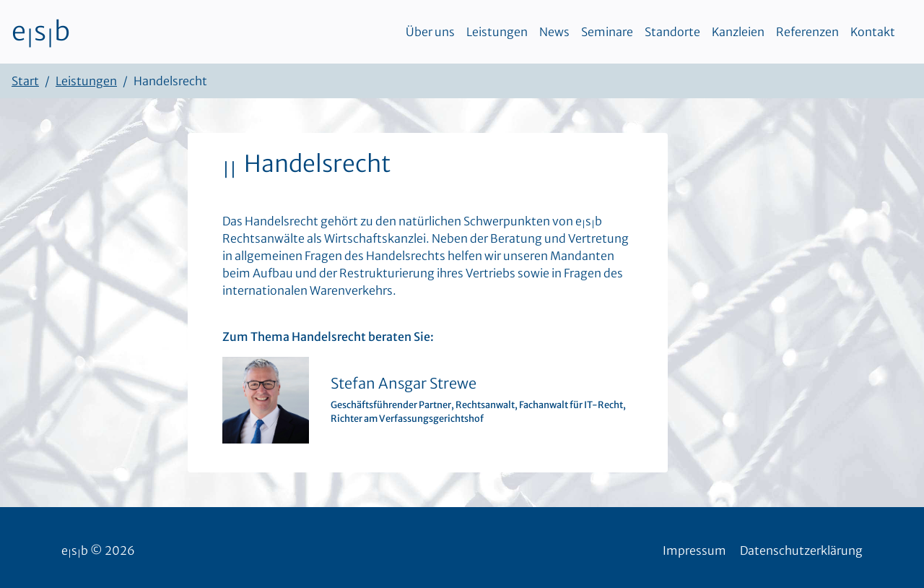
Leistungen (497, 32)
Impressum (694, 550)
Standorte (672, 32)
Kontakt (873, 32)
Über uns (430, 32)
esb (41, 32)
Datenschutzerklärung (801, 550)
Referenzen (807, 32)
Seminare (607, 32)
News (554, 32)
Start (25, 81)
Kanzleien (738, 32)
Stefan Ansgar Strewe (404, 383)
